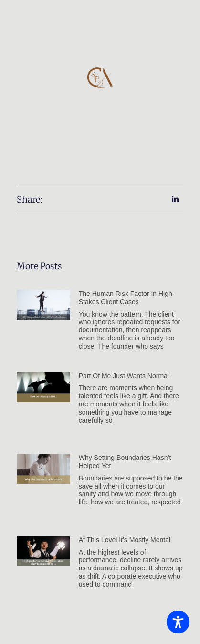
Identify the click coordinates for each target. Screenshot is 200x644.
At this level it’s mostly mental (125, 540)
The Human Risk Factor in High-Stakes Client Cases (127, 298)
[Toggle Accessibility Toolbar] (178, 622)
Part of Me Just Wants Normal (124, 376)
